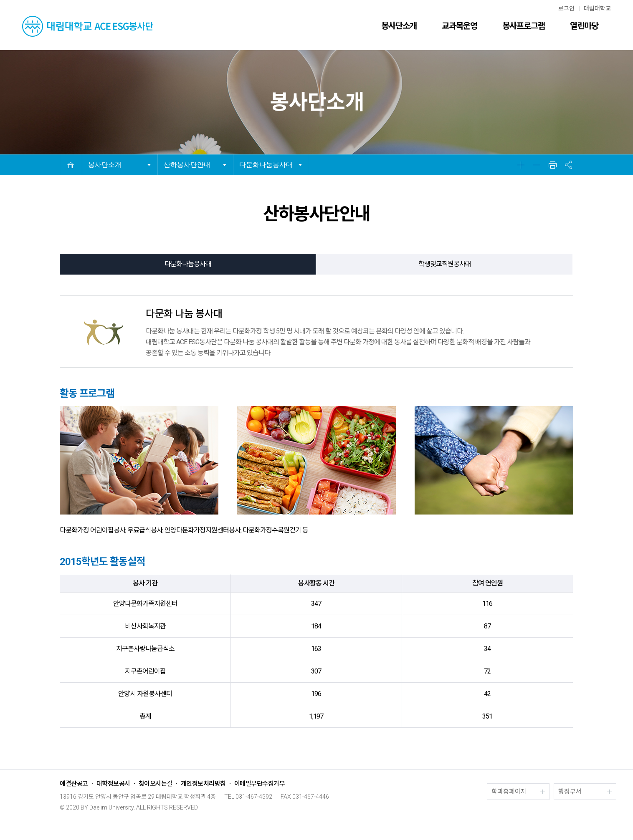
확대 (521, 165)
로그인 (566, 8)
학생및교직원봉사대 (445, 264)
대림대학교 (597, 8)
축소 (537, 165)
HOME (71, 165)
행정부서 (570, 792)
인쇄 (552, 165)
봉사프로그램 (524, 26)
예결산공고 (74, 784)
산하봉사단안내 (187, 165)
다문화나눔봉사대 (266, 165)
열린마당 (584, 26)
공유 (568, 165)
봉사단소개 (399, 26)
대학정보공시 (113, 784)
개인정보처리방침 (203, 784)
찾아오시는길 (156, 784)
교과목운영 (460, 26)
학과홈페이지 (509, 792)
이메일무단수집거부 (260, 784)
